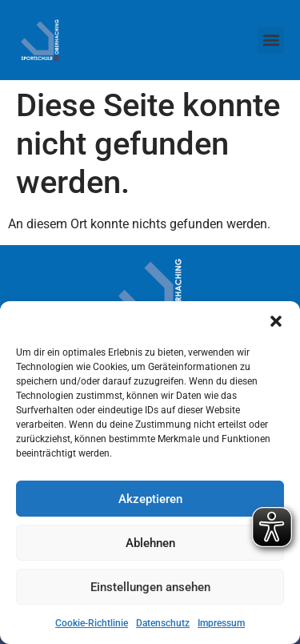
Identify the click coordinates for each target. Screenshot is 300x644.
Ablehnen (150, 543)
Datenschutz (163, 623)
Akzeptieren (150, 499)
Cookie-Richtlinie (92, 623)
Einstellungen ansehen (150, 587)
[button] (276, 321)
